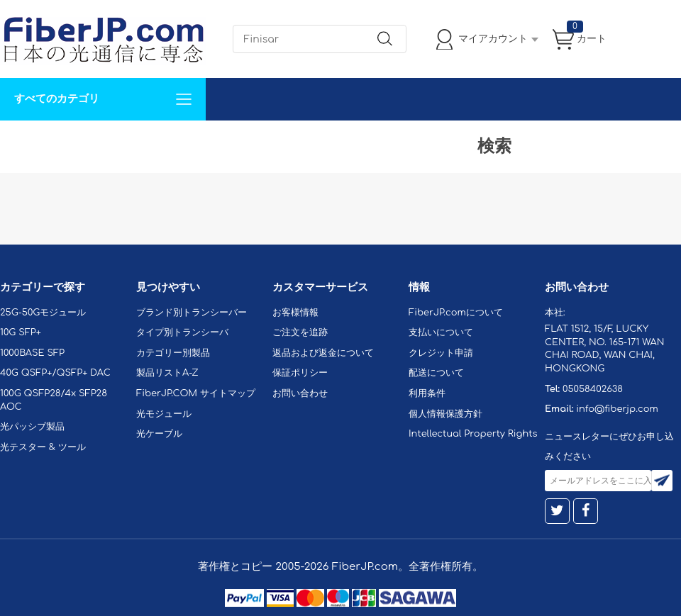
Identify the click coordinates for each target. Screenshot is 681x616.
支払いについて (441, 332)
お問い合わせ (218, 141)
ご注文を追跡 (300, 332)
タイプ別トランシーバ (182, 332)
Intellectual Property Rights (473, 434)
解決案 (23, 141)
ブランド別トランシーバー (192, 313)
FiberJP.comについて (316, 141)
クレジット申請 (441, 353)
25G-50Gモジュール (43, 313)
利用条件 (427, 393)
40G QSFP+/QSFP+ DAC (55, 373)
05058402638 (593, 389)
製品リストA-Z (167, 373)
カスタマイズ (85, 141)
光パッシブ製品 (32, 427)
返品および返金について (323, 353)
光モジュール (164, 414)
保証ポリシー (300, 373)
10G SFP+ (21, 332)
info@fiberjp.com (617, 409)
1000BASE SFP (32, 353)
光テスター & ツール (43, 447)
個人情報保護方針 (445, 414)
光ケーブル (159, 434)
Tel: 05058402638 (427, 141)
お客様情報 (295, 313)
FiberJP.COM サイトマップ (196, 393)
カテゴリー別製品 (173, 353)
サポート (152, 141)
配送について (436, 373)
